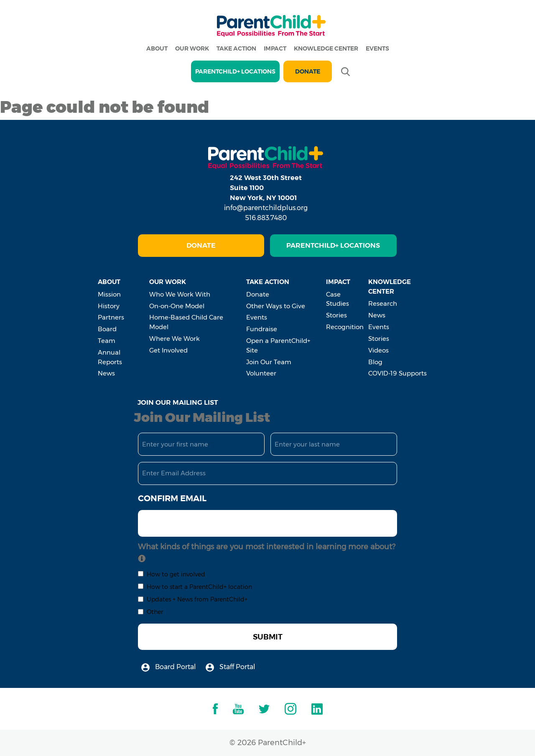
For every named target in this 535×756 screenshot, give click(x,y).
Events (377, 48)
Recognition (345, 327)
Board (107, 329)
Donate (308, 71)
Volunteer (261, 373)
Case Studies (338, 299)
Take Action (236, 48)
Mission (109, 294)
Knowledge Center (326, 48)
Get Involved (168, 350)
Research (383, 303)
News (106, 373)
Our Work (192, 48)
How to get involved (176, 574)
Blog (375, 362)
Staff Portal (231, 667)
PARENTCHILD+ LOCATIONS (235, 71)
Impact (275, 48)
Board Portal (169, 667)
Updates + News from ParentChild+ (197, 599)
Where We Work (175, 339)
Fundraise (262, 329)
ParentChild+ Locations (333, 245)
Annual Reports (110, 357)
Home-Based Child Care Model (186, 322)
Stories (336, 315)
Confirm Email (172, 498)
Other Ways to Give (276, 306)
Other (155, 612)
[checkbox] (141, 574)
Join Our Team (269, 362)
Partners (111, 317)
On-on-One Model (177, 306)
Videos (378, 350)
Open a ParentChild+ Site (278, 345)
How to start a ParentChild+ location (199, 587)
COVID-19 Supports (397, 373)
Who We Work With (180, 294)
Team (107, 341)
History (109, 306)
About (157, 48)
